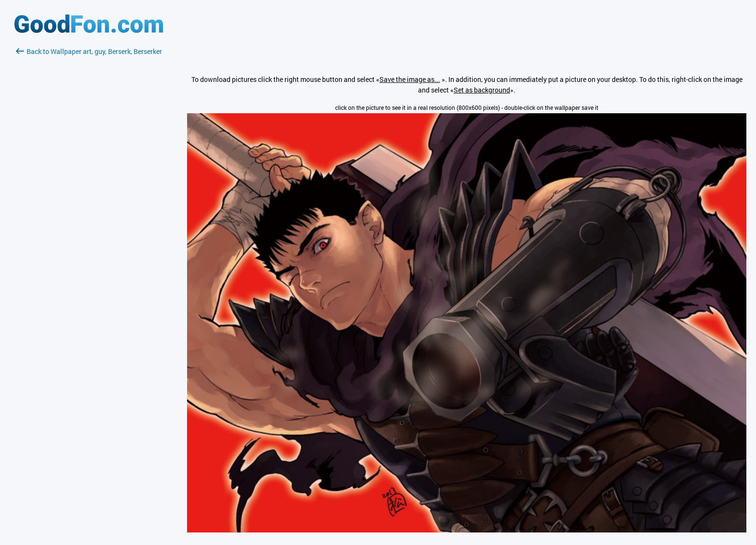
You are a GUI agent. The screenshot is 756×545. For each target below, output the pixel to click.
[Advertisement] (89, 171)
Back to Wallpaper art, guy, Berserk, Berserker (89, 51)
